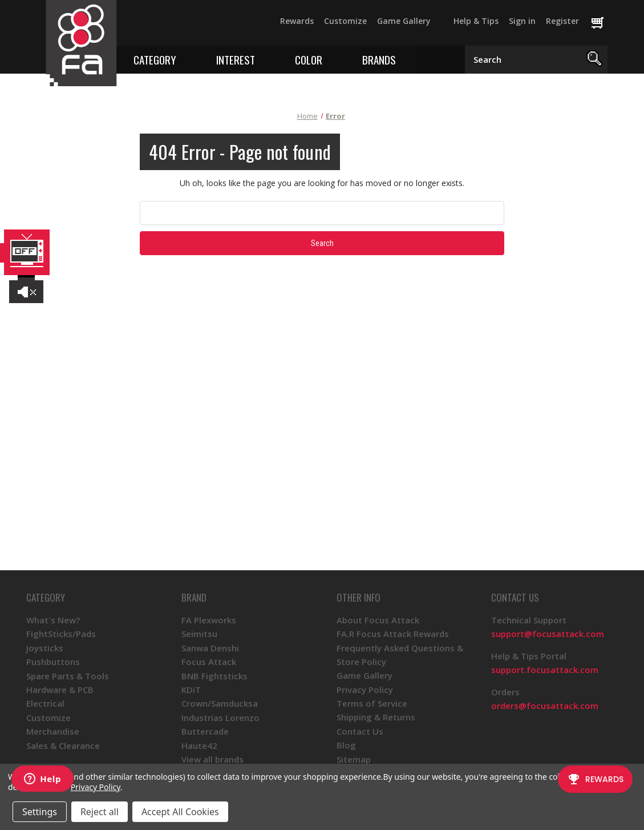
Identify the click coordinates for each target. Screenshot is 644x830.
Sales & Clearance (63, 746)
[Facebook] (136, 26)
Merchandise (53, 731)
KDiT (191, 690)
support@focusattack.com (548, 634)
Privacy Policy (365, 690)
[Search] (595, 60)
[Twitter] (156, 26)
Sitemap (354, 759)
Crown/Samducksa (220, 703)
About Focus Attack (378, 620)
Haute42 (199, 746)
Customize (345, 21)
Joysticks (45, 648)
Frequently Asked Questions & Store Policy (400, 655)
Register (562, 21)
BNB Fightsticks (214, 676)
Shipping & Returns (376, 717)
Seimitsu (199, 634)
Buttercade (205, 731)
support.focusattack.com (545, 670)
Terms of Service (372, 703)
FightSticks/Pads (61, 634)
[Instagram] (197, 26)
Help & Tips (476, 21)
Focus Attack (209, 662)
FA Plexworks (209, 620)
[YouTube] (177, 26)
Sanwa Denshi (210, 648)
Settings (40, 812)
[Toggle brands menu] (404, 59)
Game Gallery (404, 21)
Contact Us (360, 731)
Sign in (522, 21)
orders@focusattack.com (545, 706)
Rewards (297, 21)
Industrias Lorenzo (220, 718)
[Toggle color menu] (331, 59)
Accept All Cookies (180, 812)
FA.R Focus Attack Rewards (393, 634)
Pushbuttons (53, 662)
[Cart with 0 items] (603, 23)
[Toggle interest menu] (263, 59)
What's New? (53, 620)
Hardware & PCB (60, 690)
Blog (346, 745)
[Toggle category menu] (185, 59)
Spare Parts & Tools (68, 676)
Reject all (100, 812)
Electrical (45, 703)
